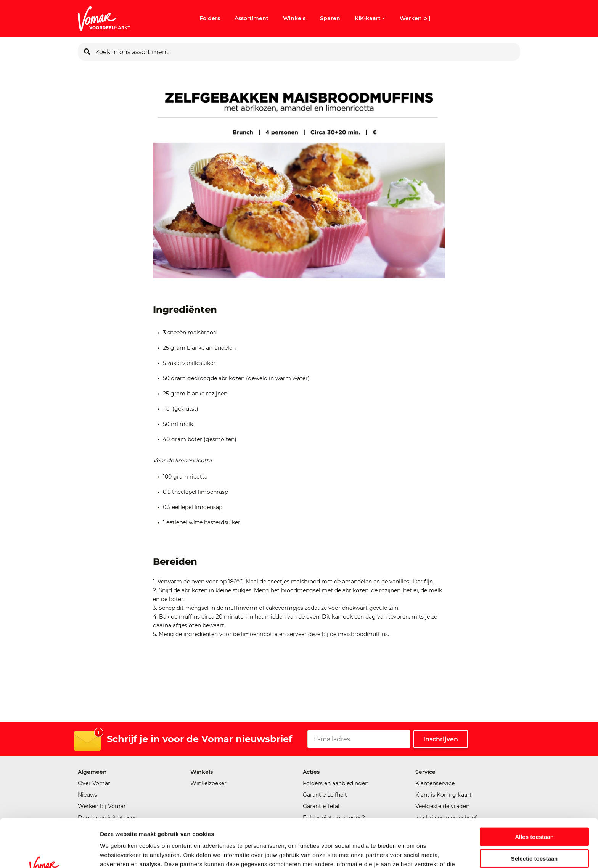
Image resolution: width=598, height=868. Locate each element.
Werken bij (415, 18)
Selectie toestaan (535, 813)
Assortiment (252, 18)
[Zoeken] (87, 52)
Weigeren (534, 835)
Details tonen (412, 853)
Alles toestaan (534, 792)
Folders (210, 18)
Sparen (330, 18)
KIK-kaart (370, 18)
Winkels (294, 18)
